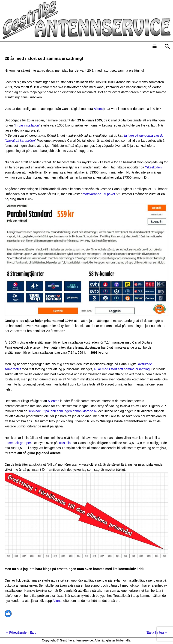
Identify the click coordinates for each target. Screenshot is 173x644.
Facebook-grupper (18, 443)
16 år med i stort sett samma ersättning (122, 369)
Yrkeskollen (153, 167)
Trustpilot (65, 443)
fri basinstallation (27, 125)
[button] (167, 46)
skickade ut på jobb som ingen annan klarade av (63, 411)
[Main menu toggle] (154, 46)
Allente (99, 109)
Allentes (54, 401)
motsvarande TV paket (99, 194)
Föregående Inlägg (21, 632)
